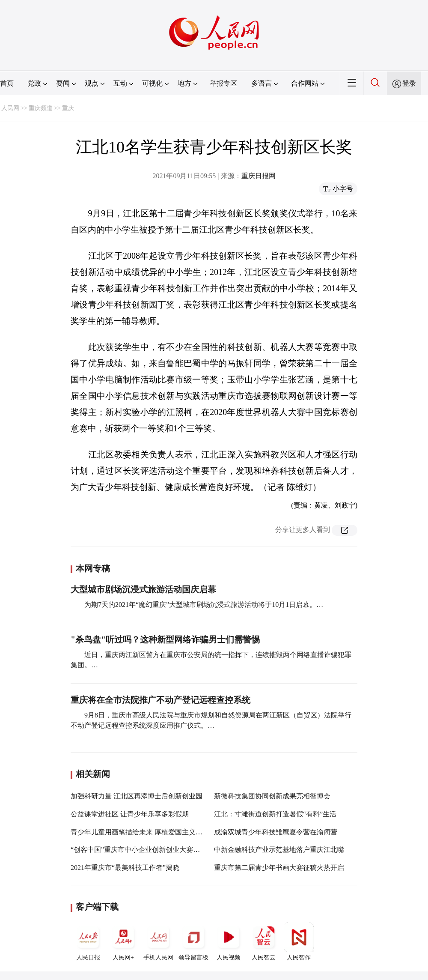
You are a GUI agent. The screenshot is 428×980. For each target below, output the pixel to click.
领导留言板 (193, 941)
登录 (409, 83)
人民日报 (88, 941)
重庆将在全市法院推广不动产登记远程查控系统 (160, 700)
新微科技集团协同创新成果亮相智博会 (272, 796)
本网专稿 (93, 568)
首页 (7, 83)
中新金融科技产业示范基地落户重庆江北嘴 (279, 850)
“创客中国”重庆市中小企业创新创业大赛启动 (139, 850)
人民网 (10, 108)
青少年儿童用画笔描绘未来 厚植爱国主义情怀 (140, 832)
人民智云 (264, 941)
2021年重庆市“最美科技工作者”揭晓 (125, 868)
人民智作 (299, 941)
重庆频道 (41, 108)
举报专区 (223, 83)
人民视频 (229, 941)
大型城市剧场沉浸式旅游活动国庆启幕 (143, 589)
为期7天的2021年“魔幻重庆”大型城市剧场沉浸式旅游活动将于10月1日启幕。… (204, 605)
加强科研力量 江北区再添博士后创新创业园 (137, 796)
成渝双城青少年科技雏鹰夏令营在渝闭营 (276, 832)
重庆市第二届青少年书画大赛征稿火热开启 (279, 868)
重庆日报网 (259, 176)
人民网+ (123, 941)
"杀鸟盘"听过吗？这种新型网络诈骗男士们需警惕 (165, 639)
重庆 (68, 108)
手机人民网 (158, 941)
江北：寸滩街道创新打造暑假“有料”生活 (275, 814)
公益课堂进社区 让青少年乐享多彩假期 (130, 814)
